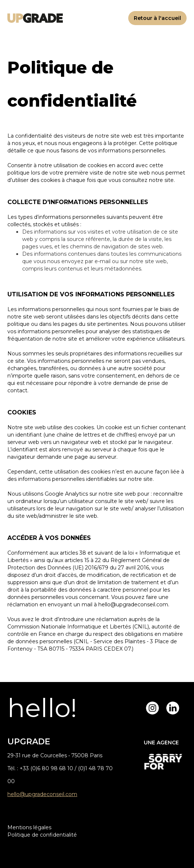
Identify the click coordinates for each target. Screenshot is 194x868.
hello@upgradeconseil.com (42, 794)
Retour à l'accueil (157, 18)
